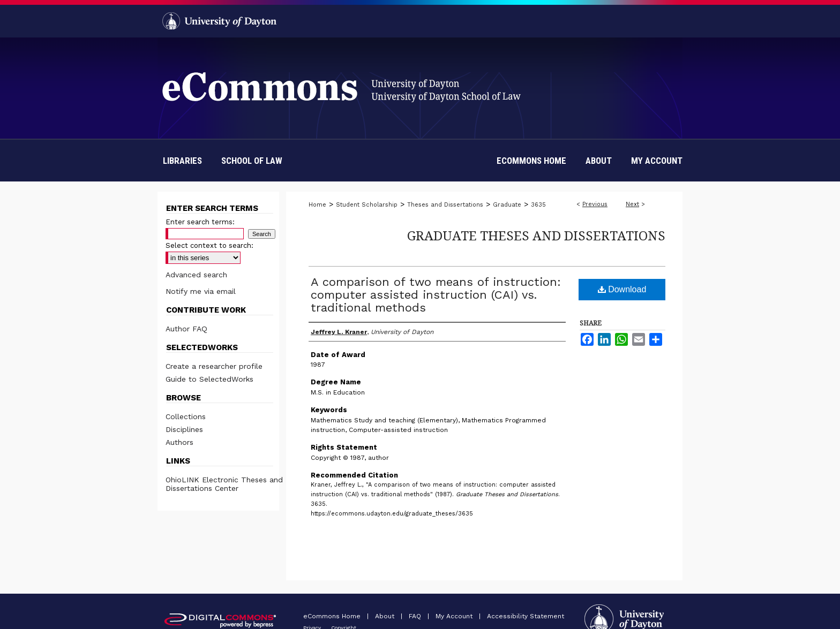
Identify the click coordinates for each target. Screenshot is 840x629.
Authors (179, 442)
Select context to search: (209, 245)
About (386, 616)
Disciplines (184, 429)
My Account (455, 616)
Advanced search (196, 275)
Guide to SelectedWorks (209, 379)
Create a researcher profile (214, 366)
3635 (538, 205)
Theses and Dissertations (445, 205)
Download (622, 289)
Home (317, 205)
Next (632, 204)
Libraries (182, 161)
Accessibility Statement (526, 616)
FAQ (416, 616)
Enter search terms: (200, 222)
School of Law (252, 161)
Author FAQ (186, 329)
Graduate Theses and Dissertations (536, 235)
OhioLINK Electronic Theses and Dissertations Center (224, 484)
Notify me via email (201, 291)
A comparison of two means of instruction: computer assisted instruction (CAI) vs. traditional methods (436, 295)
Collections (186, 416)
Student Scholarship (367, 205)
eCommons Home (333, 616)
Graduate (507, 205)
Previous (595, 204)
